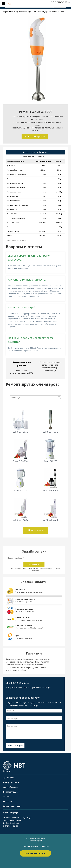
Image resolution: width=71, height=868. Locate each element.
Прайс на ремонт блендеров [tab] (36, 152)
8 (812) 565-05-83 (11, 826)
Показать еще (35, 530)
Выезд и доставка (11, 782)
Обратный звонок (36, 853)
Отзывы (7, 797)
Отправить (34, 564)
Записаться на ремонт (35, 137)
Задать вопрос (15, 746)
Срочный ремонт (11, 787)
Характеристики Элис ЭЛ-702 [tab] (36, 157)
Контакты (7, 801)
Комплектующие (10, 792)
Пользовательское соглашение (35, 846)
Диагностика (9, 778)
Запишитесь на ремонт (22, 364)
